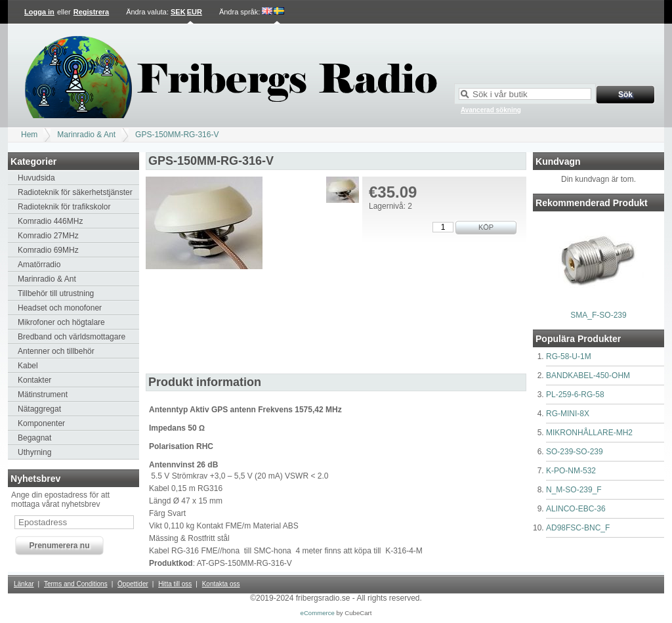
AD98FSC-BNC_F (578, 528)
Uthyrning (34, 452)
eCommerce (318, 613)
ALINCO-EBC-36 (576, 509)
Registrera (91, 12)
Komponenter (41, 423)
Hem (29, 135)
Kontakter (34, 380)
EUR (195, 12)
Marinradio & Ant (86, 135)
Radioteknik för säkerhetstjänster (75, 192)
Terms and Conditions (76, 584)
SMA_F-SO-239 (598, 315)
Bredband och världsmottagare (72, 337)
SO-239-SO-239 (575, 452)
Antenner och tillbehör (56, 351)
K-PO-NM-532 (571, 471)
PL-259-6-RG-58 (575, 395)
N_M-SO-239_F (574, 490)
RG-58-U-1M (569, 356)
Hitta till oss (175, 584)
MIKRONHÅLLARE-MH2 (589, 433)
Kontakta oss (221, 584)
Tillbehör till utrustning (56, 293)
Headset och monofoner (60, 308)
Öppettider (133, 584)
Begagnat (34, 438)
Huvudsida (36, 178)
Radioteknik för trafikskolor (64, 207)
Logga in (39, 12)
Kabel (28, 366)
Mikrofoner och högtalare (61, 322)
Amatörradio (39, 265)
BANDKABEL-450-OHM (588, 376)
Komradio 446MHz (50, 221)
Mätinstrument (43, 395)
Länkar (24, 584)
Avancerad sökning (491, 110)
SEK (178, 12)
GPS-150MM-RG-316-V (177, 135)
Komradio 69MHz (48, 250)
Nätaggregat (39, 409)
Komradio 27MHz (48, 236)
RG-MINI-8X (568, 414)
